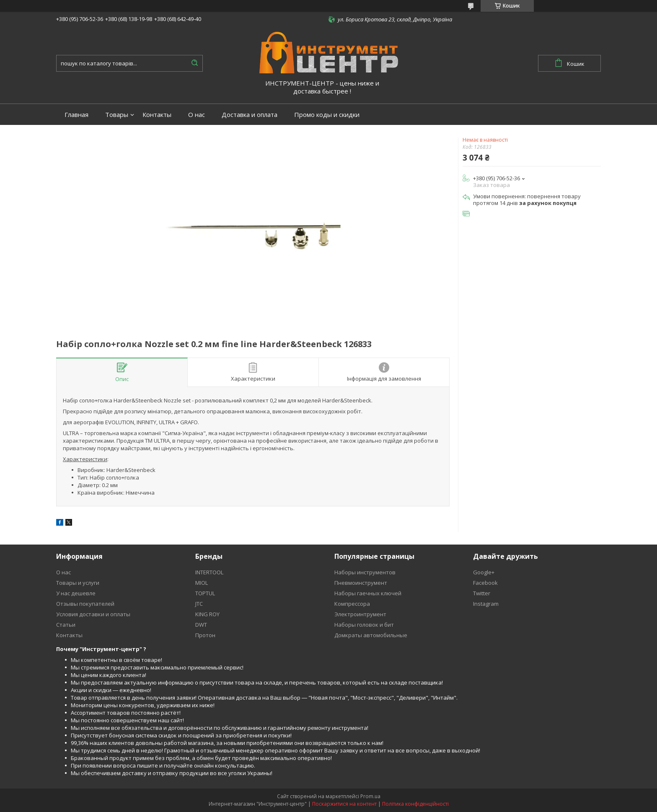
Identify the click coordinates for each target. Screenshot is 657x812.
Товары (117, 115)
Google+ (484, 572)
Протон (205, 635)
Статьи (66, 625)
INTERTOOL (209, 572)
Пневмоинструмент (361, 583)
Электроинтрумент (360, 614)
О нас (197, 115)
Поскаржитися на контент (344, 804)
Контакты (157, 115)
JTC (199, 604)
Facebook (485, 583)
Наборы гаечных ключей (368, 593)
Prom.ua (370, 796)
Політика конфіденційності (415, 804)
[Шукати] (194, 63)
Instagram (486, 604)
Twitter (482, 593)
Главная (76, 115)
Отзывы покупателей (85, 604)
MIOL (202, 583)
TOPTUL (205, 593)
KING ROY (207, 614)
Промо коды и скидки (327, 115)
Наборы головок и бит (364, 625)
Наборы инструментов (365, 572)
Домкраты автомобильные (371, 635)
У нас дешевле (76, 593)
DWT (201, 625)
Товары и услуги (78, 583)
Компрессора (352, 604)
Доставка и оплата (250, 115)
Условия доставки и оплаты (93, 614)
